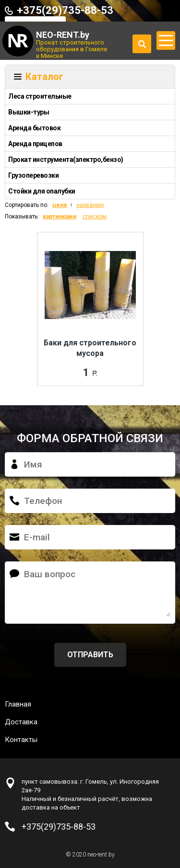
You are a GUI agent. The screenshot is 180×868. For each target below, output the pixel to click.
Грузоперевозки (33, 175)
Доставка (21, 722)
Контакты (21, 740)
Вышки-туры (29, 112)
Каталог (44, 77)
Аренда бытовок (34, 128)
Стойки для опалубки (42, 191)
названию (90, 205)
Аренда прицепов (35, 144)
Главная (18, 704)
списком (95, 217)
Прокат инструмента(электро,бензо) (66, 160)
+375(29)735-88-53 (65, 10)
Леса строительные (40, 96)
